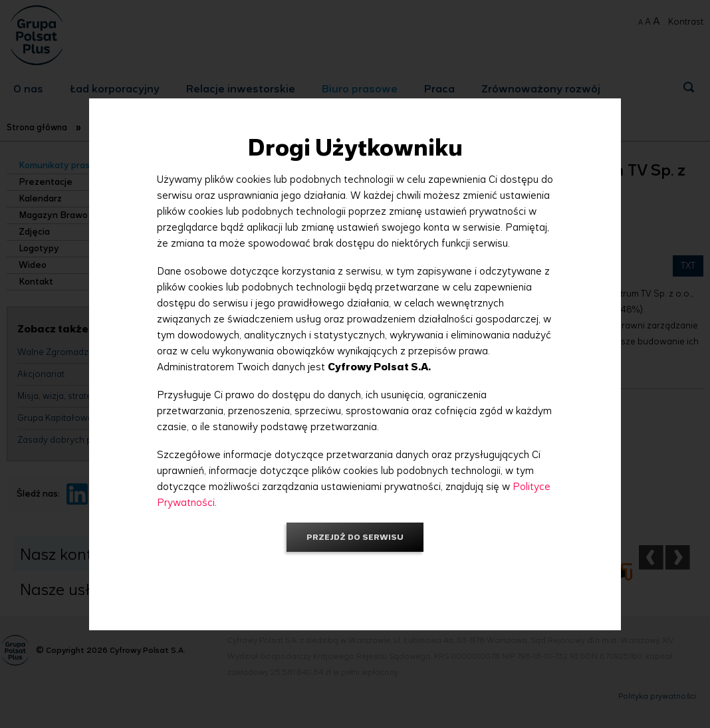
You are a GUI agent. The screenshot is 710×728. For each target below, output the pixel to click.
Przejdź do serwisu (355, 537)
